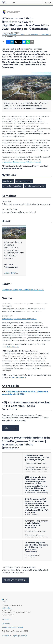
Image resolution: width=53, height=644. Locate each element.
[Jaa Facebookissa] (8, 42)
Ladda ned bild (11, 273)
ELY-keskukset (13, 347)
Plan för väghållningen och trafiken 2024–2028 (23, 290)
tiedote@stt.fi (7, 608)
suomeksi (5, 636)
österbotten (8, 181)
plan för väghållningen (35, 186)
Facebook (6, 620)
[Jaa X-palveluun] (16, 42)
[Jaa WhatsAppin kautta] (28, 42)
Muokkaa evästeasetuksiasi (12, 627)
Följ (11, 428)
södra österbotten (24, 181)
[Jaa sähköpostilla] (32, 42)
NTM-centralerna (19, 377)
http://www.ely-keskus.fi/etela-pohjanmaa (19, 319)
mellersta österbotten (12, 186)
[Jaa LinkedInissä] (12, 42)
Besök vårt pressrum (15, 580)
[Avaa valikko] (15, 3)
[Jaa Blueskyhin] (24, 42)
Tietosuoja (6, 623)
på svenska (23, 636)
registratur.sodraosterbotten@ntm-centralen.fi (21, 162)
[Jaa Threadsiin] (20, 42)
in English (14, 636)
